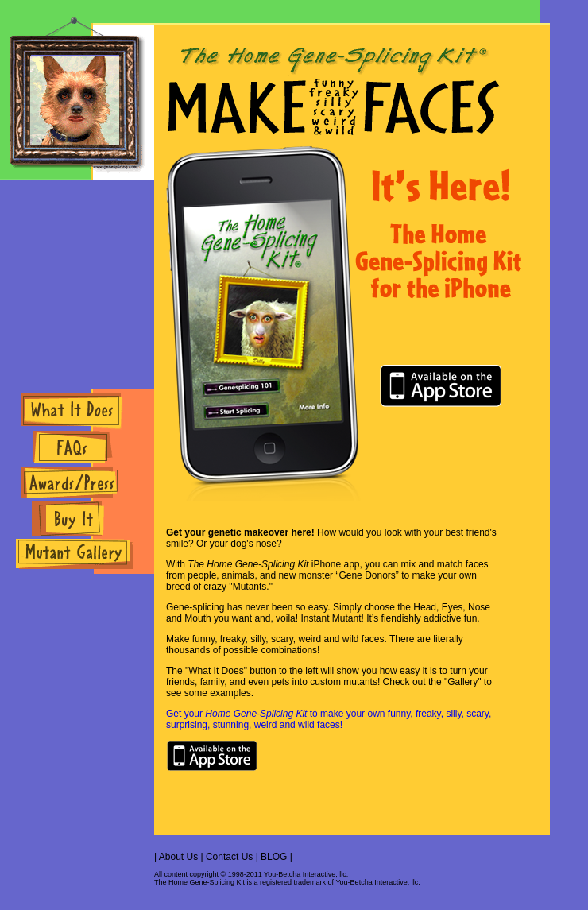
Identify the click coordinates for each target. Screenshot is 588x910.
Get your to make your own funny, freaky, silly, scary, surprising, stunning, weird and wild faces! (329, 719)
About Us (178, 857)
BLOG (274, 857)
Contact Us (229, 857)
